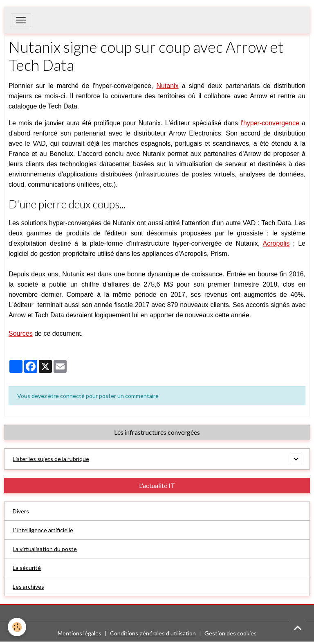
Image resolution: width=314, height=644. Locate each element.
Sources (21, 333)
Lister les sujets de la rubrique (51, 459)
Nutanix (167, 86)
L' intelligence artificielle (43, 530)
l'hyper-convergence (270, 123)
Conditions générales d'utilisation (153, 633)
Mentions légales (80, 633)
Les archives (28, 586)
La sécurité (27, 568)
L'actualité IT (157, 485)
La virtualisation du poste (45, 549)
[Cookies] (17, 627)
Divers (21, 511)
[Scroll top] (298, 628)
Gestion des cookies (231, 633)
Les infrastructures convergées (157, 432)
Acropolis (276, 243)
